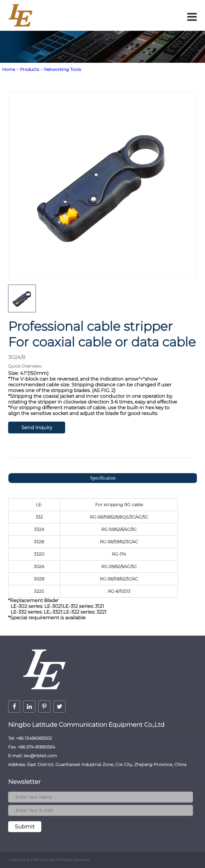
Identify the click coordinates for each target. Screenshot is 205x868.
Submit (25, 827)
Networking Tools (63, 69)
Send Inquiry (37, 428)
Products (30, 69)
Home (9, 69)
